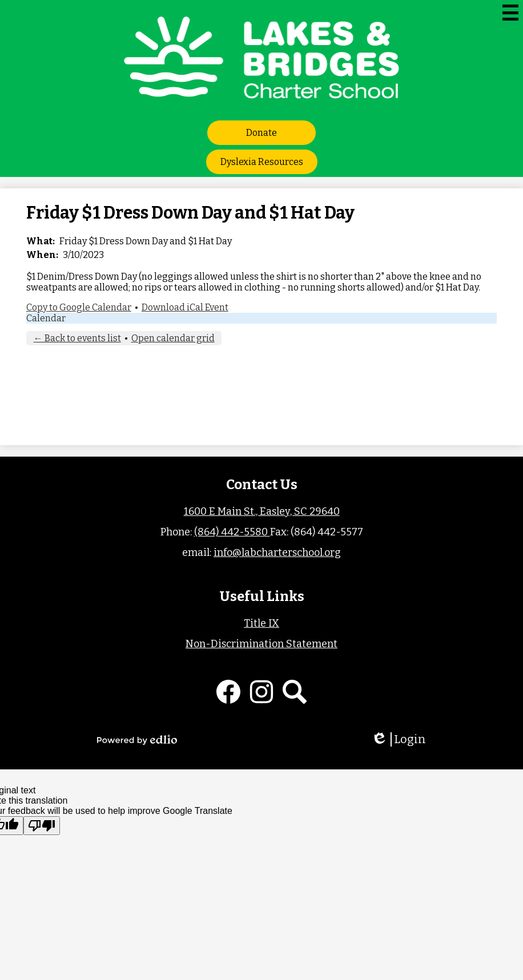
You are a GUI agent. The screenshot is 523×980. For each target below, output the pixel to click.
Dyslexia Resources (262, 162)
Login (399, 739)
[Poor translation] (42, 826)
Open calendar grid (173, 338)
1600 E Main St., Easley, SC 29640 (262, 511)
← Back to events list (77, 338)
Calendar (46, 318)
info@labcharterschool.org (277, 552)
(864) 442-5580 (232, 532)
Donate (261, 133)
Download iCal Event (185, 307)
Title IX (261, 623)
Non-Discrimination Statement (261, 644)
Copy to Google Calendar (79, 307)
